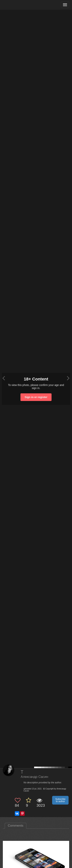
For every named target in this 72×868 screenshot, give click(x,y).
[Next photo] (68, 378)
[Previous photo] (4, 378)
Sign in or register (36, 397)
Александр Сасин (35, 777)
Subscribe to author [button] (60, 800)
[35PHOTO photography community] (18, 5)
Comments (16, 826)
